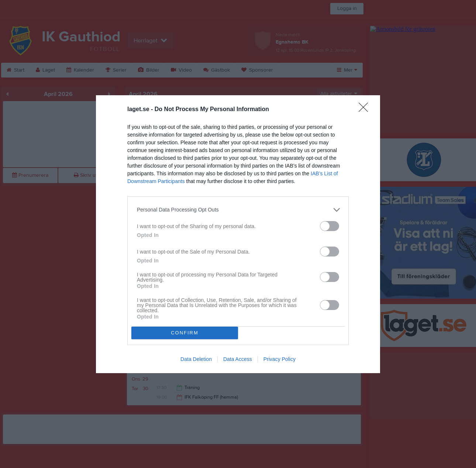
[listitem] (238, 210)
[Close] (366, 110)
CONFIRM (185, 333)
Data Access (238, 359)
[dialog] (238, 234)
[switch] (330, 226)
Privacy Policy (280, 359)
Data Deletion (196, 359)
